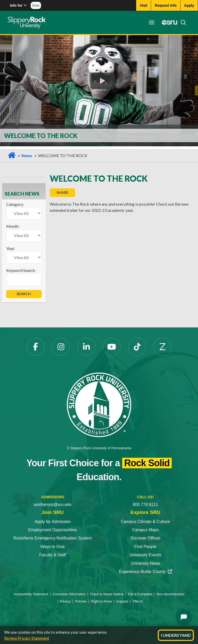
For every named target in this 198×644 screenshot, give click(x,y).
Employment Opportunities (53, 530)
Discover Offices (145, 538)
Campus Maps (145, 530)
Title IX (137, 601)
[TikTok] (137, 347)
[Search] (182, 22)
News (27, 155)
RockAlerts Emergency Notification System (53, 538)
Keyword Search (21, 270)
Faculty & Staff (53, 555)
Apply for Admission (53, 522)
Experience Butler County (145, 572)
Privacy (65, 601)
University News (146, 563)
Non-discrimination (170, 594)
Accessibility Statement (31, 594)
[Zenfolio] (162, 347)
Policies (81, 601)
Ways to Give (53, 547)
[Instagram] (61, 347)
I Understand (176, 635)
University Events (145, 555)
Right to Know (101, 601)
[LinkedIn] (86, 347)
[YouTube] (112, 347)
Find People (145, 547)
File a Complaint (140, 594)
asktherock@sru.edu (53, 505)
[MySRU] (168, 22)
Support (122, 601)
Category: (15, 204)
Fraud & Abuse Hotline (107, 594)
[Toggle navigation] (152, 22)
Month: (13, 226)
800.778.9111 (145, 505)
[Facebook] (36, 347)
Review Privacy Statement (27, 638)
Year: (11, 248)
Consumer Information (69, 594)
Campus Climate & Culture (145, 522)
